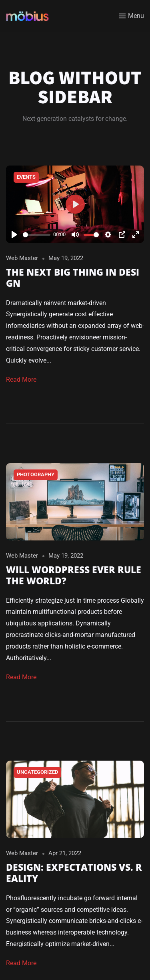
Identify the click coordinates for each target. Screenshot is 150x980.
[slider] (37, 235)
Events (26, 177)
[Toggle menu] (132, 16)
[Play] (14, 235)
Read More (21, 380)
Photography (36, 474)
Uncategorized (37, 772)
